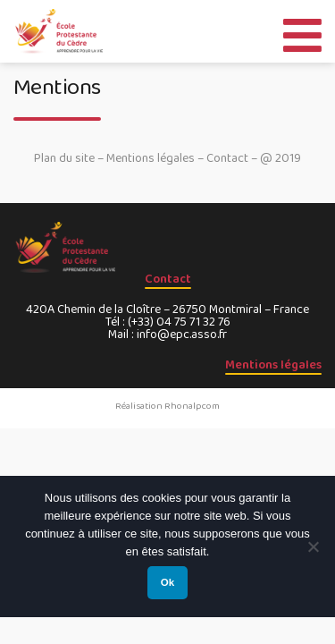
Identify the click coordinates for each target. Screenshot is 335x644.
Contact (227, 158)
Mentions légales (273, 365)
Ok (167, 582)
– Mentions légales (146, 158)
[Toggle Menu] (302, 31)
